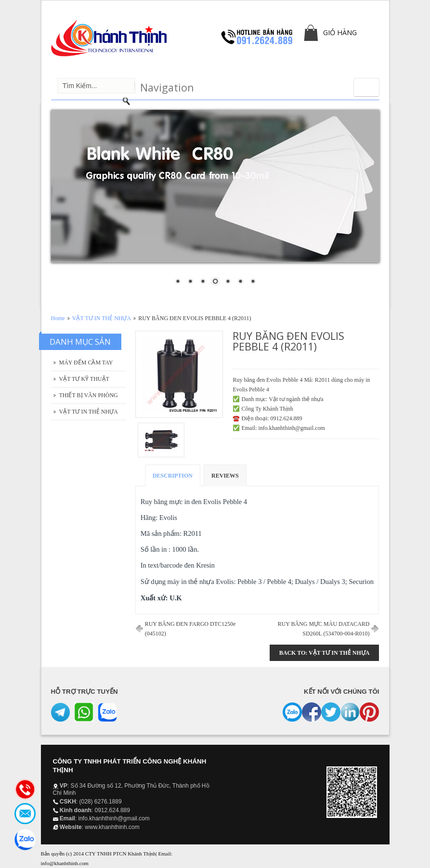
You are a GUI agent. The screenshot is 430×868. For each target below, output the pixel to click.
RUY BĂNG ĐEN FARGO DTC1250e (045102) (190, 629)
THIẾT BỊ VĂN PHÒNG (89, 395)
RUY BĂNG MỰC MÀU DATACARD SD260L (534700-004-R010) (324, 629)
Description (173, 476)
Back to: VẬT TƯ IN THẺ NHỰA (325, 653)
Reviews (225, 476)
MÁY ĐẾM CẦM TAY (86, 363)
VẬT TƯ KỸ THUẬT (84, 379)
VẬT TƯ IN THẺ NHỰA (102, 318)
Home (58, 318)
